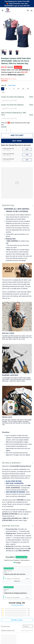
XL (14, 89)
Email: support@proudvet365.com (12, 634)
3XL (23, 89)
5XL (3, 92)
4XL (28, 89)
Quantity (4, 127)
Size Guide (12, 85)
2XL (18, 89)
